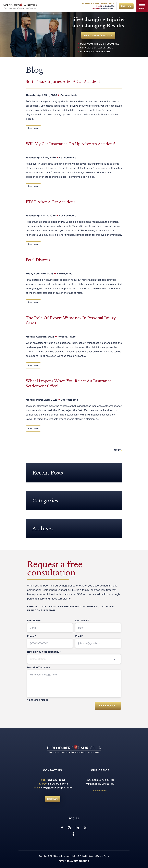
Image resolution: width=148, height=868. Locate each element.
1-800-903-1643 (107, 9)
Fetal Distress (38, 261)
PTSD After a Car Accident (50, 203)
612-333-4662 (108, 6)
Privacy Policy (103, 856)
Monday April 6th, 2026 (40, 337)
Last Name (82, 621)
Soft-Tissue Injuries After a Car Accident (63, 82)
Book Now (126, 6)
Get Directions (100, 791)
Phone (32, 637)
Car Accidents (69, 96)
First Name (34, 621)
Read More (33, 129)
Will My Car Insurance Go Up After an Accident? (71, 145)
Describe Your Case (39, 668)
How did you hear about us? (44, 652)
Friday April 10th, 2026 (40, 274)
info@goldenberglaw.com (56, 787)
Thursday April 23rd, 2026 (41, 96)
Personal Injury (67, 337)
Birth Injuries (65, 274)
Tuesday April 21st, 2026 (41, 158)
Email (79, 637)
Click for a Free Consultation (98, 36)
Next (117, 451)
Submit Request (106, 706)
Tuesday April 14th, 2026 (41, 216)
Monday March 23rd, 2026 (42, 400)
